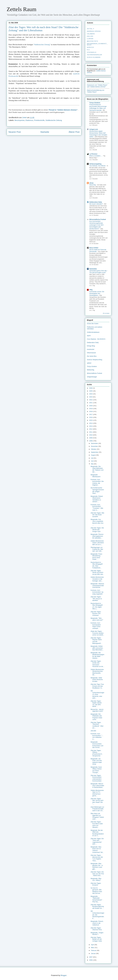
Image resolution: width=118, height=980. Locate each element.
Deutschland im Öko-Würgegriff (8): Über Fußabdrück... (97, 565)
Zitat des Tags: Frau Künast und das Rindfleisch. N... (97, 686)
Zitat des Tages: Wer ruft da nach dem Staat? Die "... (97, 801)
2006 (91, 960)
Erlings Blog (91, 346)
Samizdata (93, 269)
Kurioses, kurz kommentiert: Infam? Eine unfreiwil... (96, 626)
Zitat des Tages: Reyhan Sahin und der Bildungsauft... (96, 641)
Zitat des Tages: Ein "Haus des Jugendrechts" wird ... (97, 841)
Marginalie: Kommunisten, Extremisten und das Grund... (97, 745)
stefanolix (92, 52)
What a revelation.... (96, 156)
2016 (91, 417)
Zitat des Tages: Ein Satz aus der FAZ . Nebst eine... (97, 874)
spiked (89, 363)
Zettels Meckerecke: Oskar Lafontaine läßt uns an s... (97, 543)
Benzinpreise (20, 120)
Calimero (91, 34)
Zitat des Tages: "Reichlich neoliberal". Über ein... (97, 725)
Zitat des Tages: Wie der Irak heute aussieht (97, 515)
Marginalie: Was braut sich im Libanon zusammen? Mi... (97, 850)
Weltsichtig (91, 370)
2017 (91, 414)
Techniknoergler (94, 55)
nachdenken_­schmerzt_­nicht (97, 44)
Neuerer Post (15, 132)
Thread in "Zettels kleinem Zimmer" (63, 110)
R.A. (88, 50)
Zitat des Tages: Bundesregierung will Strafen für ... (97, 906)
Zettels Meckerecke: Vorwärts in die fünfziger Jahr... (97, 579)
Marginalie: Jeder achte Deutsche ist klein (97, 680)
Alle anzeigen (106, 313)
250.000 (93, 731)
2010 (91, 435)
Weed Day (93, 185)
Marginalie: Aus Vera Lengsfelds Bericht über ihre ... (97, 522)
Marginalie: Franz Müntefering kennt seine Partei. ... (96, 557)
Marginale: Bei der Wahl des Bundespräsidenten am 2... (97, 833)
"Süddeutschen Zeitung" (42, 45)
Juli (92, 458)
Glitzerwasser (91, 353)
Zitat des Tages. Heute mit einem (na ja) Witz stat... (97, 572)
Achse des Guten (93, 324)
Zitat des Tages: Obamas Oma (96, 929)
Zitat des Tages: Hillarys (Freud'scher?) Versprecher (96, 753)
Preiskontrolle (39, 120)
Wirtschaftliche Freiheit (98, 219)
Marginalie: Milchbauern (96, 476)
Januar (94, 953)
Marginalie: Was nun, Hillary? (96, 879)
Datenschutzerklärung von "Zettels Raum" (96, 91)
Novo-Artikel (94, 248)
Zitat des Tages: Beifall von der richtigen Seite (96, 939)
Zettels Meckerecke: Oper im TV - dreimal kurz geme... (97, 793)
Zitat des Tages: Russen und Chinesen (96, 613)
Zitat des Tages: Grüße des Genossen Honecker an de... (97, 664)
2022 (91, 400)
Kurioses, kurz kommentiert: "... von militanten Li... (97, 736)
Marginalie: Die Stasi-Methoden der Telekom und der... (97, 469)
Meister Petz (92, 41)
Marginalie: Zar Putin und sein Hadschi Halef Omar (96, 761)
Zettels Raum (21, 9)
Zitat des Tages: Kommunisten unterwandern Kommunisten (96, 778)
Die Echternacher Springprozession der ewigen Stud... (97, 491)
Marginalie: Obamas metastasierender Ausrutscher (97, 586)
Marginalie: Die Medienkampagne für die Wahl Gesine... (97, 655)
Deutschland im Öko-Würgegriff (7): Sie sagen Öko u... (97, 606)
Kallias (90, 36)
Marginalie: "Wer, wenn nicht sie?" (97, 619)
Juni (93, 461)
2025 (91, 391)
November (95, 446)
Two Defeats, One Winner (98, 166)
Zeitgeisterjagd (92, 377)
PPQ (91, 290)
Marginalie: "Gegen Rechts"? (97, 934)
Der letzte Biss (92, 356)
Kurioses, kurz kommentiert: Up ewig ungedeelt (97, 592)
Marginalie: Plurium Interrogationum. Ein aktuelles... (97, 536)
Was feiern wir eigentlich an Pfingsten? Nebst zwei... (97, 816)
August (94, 455)
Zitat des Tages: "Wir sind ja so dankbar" (96, 599)
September (95, 452)
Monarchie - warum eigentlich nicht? (97, 710)
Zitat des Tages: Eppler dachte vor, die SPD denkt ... (96, 704)
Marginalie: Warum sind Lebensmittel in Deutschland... (97, 786)
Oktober (94, 449)
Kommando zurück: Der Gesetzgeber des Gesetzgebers (97, 294)
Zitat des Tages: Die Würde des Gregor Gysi (97, 530)
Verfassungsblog (95, 164)
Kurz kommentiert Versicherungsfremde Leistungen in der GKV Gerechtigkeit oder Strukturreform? (96, 225)
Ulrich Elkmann (94, 57)
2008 (91, 441)
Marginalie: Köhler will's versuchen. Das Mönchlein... (97, 648)
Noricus (90, 47)
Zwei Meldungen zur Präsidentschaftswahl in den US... (97, 809)
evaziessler (91, 349)
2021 (91, 403)
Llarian (90, 39)
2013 (91, 426)
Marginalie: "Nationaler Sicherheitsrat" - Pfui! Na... (97, 899)
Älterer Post (74, 132)
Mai (92, 464)
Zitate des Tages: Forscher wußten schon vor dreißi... (97, 633)
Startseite (45, 132)
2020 (91, 406)
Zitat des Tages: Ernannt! (96, 884)
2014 (91, 423)
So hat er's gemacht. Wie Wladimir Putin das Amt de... (96, 891)
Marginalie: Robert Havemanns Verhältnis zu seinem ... (97, 499)
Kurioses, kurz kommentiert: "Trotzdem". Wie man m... (97, 507)
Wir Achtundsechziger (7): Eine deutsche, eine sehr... (97, 694)
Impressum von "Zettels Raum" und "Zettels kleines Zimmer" (97, 86)
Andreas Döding (94, 31)
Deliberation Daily (96, 202)
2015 (91, 420)
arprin (89, 336)
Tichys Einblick (95, 103)
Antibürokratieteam (93, 332)
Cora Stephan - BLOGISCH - (97, 339)
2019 (91, 409)
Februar (94, 950)
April (93, 945)
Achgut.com (94, 129)
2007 (91, 957)
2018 (91, 411)
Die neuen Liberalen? (96, 204)
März (93, 948)
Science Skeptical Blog (94, 360)
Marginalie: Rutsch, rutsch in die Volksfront (97, 923)
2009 (91, 438)
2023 (91, 397)
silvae (91, 183)
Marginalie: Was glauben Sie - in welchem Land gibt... (97, 866)
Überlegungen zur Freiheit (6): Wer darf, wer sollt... (97, 549)
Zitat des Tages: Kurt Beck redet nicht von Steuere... (97, 825)
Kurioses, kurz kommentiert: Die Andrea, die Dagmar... (97, 482)
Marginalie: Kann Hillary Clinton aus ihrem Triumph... (96, 770)
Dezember (95, 443)
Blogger (64, 975)
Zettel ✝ (91, 29)
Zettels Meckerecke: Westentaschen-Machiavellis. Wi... (97, 672)
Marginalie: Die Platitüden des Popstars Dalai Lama (96, 717)
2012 (91, 429)
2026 (91, 388)
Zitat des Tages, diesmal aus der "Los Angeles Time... (97, 858)
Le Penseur (93, 154)
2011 (91, 432)
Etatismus (29, 120)
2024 (91, 394)
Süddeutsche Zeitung (54, 120)
